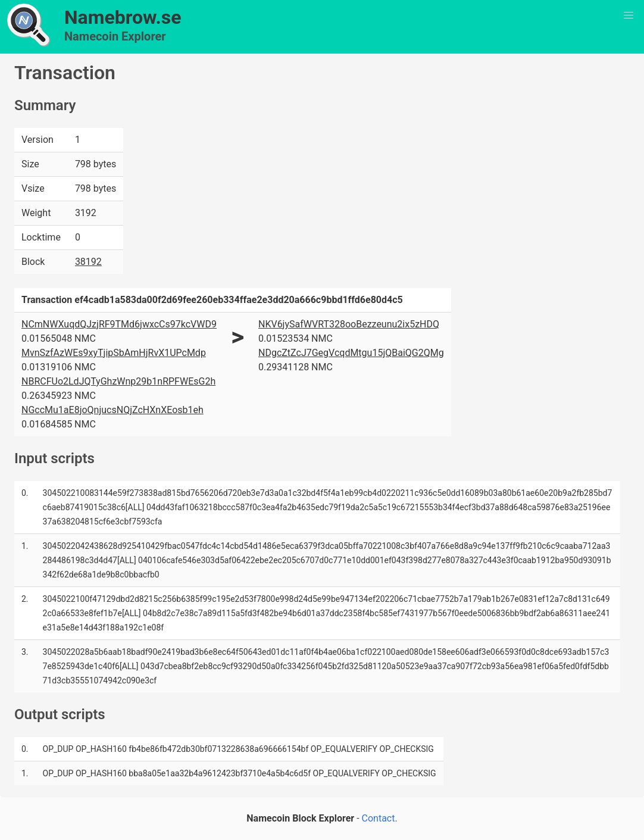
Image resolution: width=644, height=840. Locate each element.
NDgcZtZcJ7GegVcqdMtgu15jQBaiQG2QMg (351, 353)
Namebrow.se (123, 17)
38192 (88, 262)
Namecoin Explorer (115, 36)
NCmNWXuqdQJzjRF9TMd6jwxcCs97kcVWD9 (119, 324)
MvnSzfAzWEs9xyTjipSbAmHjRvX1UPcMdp (114, 353)
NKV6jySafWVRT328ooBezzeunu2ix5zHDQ (349, 324)
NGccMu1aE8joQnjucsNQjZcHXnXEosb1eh (112, 410)
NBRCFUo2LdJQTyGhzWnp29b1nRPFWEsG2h (118, 381)
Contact (379, 818)
